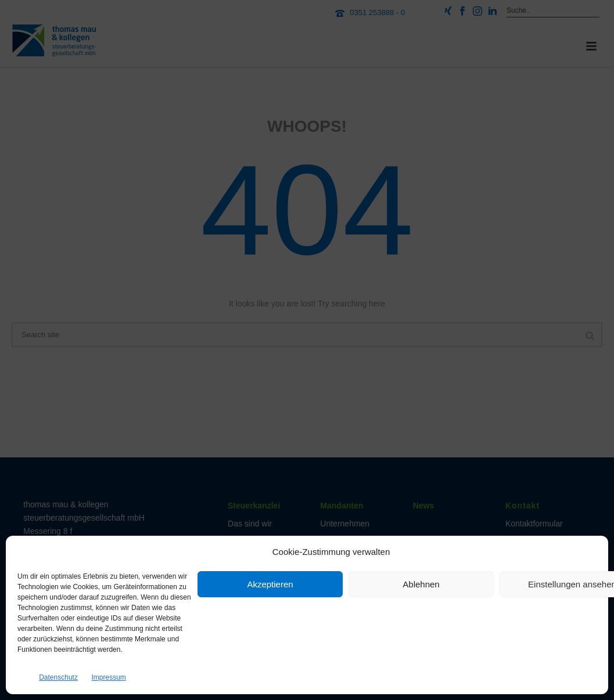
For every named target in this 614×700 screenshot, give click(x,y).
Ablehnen (421, 584)
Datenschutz (58, 677)
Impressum (108, 677)
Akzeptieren (270, 584)
